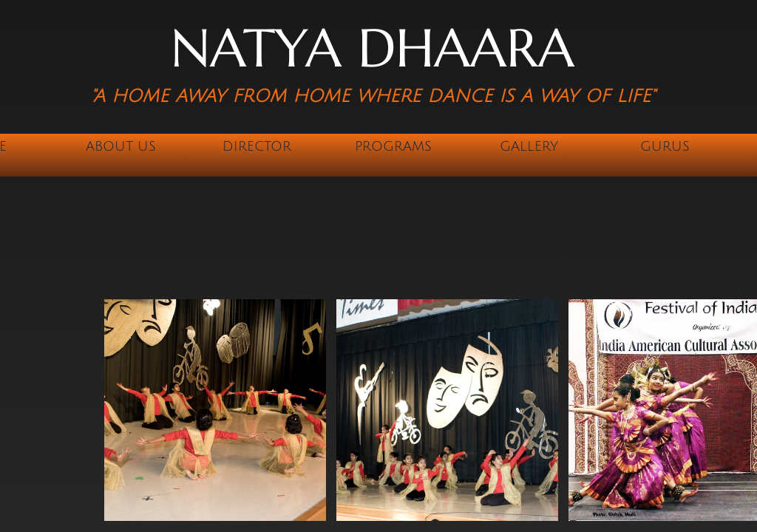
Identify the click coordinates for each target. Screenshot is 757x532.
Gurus (665, 146)
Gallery (529, 146)
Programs (393, 146)
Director (257, 146)
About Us (121, 146)
